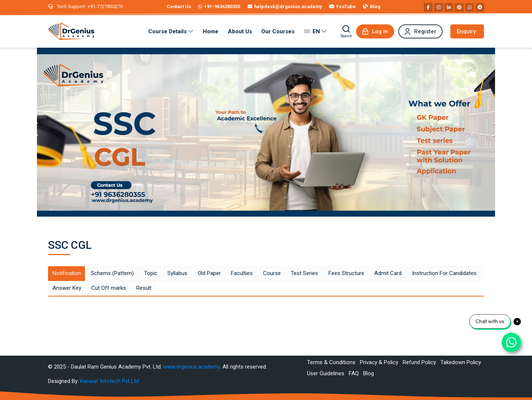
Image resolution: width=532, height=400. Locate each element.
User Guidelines (326, 373)
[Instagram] (439, 7)
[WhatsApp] (470, 7)
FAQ (354, 373)
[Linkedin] (449, 7)
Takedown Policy (461, 362)
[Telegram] (480, 7)
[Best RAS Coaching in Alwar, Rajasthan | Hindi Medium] (71, 31)
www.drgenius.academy (192, 367)
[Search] (346, 31)
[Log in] (375, 31)
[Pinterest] (459, 7)
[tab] (66, 274)
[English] (315, 31)
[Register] (420, 31)
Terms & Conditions (331, 362)
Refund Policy (419, 362)
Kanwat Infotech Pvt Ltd (110, 381)
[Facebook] (428, 7)
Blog (369, 373)
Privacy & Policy (379, 362)
